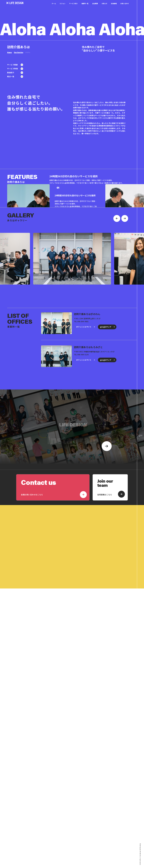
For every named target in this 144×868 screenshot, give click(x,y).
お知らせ (104, 7)
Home (9, 52)
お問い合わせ (125, 7)
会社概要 (95, 7)
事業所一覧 (85, 7)
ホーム (54, 7)
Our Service (18, 52)
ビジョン (63, 7)
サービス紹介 (73, 7)
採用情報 (114, 7)
